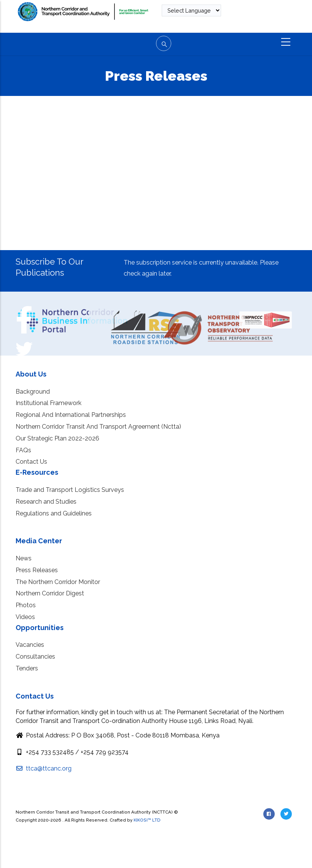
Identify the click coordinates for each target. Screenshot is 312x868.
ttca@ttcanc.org (44, 768)
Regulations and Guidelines (54, 513)
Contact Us (31, 462)
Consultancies (35, 657)
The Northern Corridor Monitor (58, 582)
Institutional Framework (49, 403)
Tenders (27, 668)
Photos (26, 605)
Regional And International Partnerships (71, 415)
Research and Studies (46, 502)
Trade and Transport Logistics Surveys (70, 490)
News (24, 558)
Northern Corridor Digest (50, 593)
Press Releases (37, 570)
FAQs (23, 450)
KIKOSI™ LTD (147, 820)
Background (33, 392)
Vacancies (30, 645)
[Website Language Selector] (191, 10)
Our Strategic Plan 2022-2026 (57, 438)
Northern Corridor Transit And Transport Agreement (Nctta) (98, 427)
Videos (25, 617)
